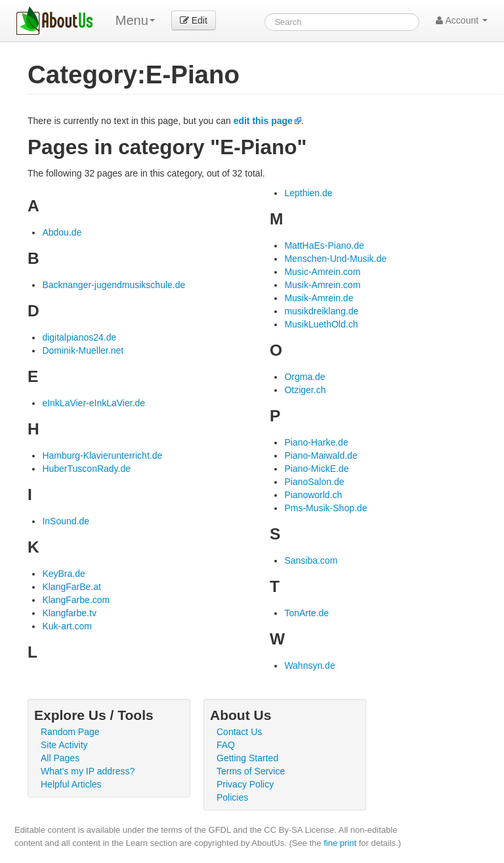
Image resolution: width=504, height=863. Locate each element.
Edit (194, 20)
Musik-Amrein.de (319, 298)
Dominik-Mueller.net (83, 350)
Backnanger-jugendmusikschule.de (114, 285)
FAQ (226, 745)
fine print (340, 843)
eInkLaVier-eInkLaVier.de (94, 403)
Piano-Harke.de (316, 442)
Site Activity (64, 745)
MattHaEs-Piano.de (324, 245)
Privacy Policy (245, 784)
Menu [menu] (135, 20)
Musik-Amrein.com (322, 285)
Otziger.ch (305, 390)
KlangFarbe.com (76, 600)
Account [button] (462, 20)
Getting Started (247, 758)
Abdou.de (62, 232)
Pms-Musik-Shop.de (325, 508)
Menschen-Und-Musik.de (335, 259)
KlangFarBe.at (72, 587)
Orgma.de (304, 377)
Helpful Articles (71, 784)
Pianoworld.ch (313, 495)
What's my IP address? (88, 771)
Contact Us (239, 732)
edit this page (263, 121)
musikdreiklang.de (321, 311)
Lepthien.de (308, 193)
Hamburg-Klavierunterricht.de (102, 455)
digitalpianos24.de (79, 337)
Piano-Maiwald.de (321, 455)
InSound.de (66, 521)
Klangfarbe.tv (69, 613)
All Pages (60, 758)
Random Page (70, 732)
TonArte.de (306, 613)
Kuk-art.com (67, 626)
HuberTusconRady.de (86, 469)
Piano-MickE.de (316, 469)
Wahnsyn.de (309, 665)
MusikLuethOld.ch (321, 324)
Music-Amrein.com (322, 272)
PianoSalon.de (314, 482)
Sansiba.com (311, 560)
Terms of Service (251, 771)
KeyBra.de (63, 574)
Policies (232, 797)
